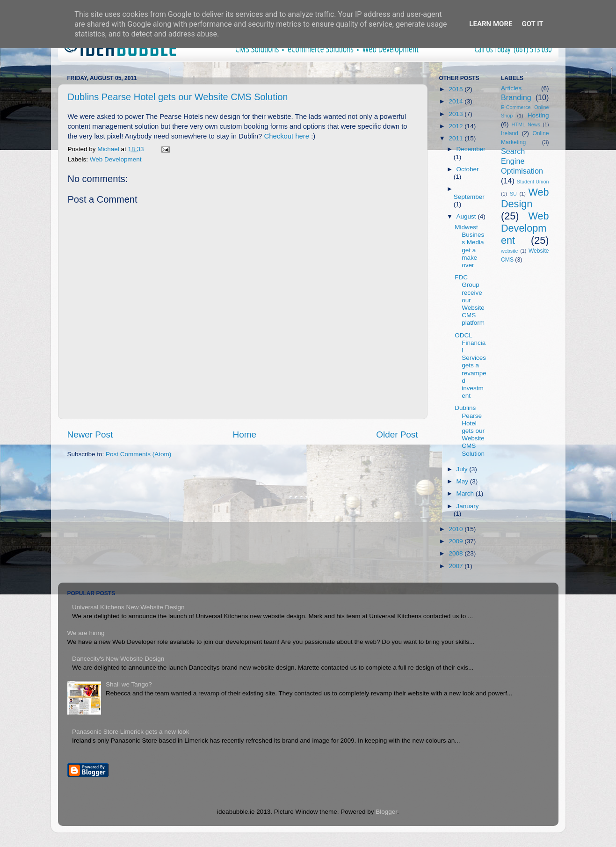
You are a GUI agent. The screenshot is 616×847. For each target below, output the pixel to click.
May (463, 481)
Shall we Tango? (129, 684)
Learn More (491, 24)
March (466, 493)
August (467, 216)
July (463, 469)
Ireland (510, 133)
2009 (457, 541)
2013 (457, 114)
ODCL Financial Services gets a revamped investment (471, 366)
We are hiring (86, 633)
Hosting (538, 115)
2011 (457, 138)
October (468, 169)
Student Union (533, 182)
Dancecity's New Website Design (118, 659)
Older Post (397, 434)
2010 (457, 529)
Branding (516, 97)
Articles (511, 88)
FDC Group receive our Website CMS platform (470, 300)
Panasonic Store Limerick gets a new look (131, 732)
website (510, 251)
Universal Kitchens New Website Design (128, 607)
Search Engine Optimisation (522, 161)
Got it (532, 24)
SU (513, 194)
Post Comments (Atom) (138, 454)
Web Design (525, 198)
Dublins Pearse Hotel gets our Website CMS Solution (178, 97)
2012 (457, 126)
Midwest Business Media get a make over (469, 246)
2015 (457, 89)
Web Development (116, 159)
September (469, 197)
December (471, 149)
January (468, 506)
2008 (457, 553)
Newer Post (90, 434)
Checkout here (286, 136)
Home (245, 434)
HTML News (526, 124)
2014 (457, 101)
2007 (457, 566)
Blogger (386, 812)
